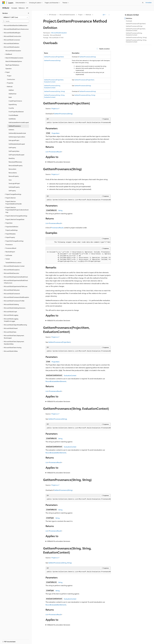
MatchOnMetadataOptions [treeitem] (14, 61)
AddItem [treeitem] (11, 90)
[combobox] (16, 17)
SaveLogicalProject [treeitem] (14, 183)
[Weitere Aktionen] (109, 15)
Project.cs (55, 108)
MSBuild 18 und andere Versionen (59, 162)
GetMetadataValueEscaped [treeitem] (17, 144)
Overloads (129, 21)
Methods (88, 15)
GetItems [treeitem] (11, 130)
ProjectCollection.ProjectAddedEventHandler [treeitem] (14, 203)
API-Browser (53, 15)
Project (80, 15)
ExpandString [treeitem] (13, 104)
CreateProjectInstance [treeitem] (15, 101)
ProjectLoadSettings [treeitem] (12, 230)
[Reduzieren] (28, 13)
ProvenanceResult (55, 152)
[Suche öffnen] (143, 3)
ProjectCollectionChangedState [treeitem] (15, 219)
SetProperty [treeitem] (12, 191)
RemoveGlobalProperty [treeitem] (16, 166)
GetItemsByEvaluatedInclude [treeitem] (17, 133)
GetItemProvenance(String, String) (54, 91)
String (60, 210)
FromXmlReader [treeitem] (13, 115)
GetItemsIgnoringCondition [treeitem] (17, 137)
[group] (78, 123)
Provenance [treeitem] (9, 244)
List (47, 152)
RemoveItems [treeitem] (13, 173)
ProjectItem (56, 133)
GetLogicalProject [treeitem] (14, 140)
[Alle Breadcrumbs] (45, 15)
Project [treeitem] (9, 76)
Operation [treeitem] (9, 69)
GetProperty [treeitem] (12, 147)
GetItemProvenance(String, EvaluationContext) (134, 34)
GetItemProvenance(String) (88, 57)
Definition (129, 18)
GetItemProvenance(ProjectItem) (54, 57)
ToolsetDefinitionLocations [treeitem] (13, 262)
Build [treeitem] (10, 97)
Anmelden (149, 3)
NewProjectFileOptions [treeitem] (12, 65)
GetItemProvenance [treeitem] (15, 126)
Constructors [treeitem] (11, 79)
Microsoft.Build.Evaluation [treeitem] (13, 51)
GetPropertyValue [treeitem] (14, 151)
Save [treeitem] (10, 180)
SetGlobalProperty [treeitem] (14, 187)
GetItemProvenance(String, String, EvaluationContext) (136, 41)
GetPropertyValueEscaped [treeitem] (16, 155)
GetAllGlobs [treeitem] (12, 119)
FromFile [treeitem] (11, 108)
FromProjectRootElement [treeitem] (16, 112)
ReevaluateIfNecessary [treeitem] (15, 162)
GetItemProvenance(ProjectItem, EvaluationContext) (136, 30)
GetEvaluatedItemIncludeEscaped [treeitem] (19, 122)
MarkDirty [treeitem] (12, 158)
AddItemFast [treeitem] (12, 94)
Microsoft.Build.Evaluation (67, 15)
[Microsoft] (4, 3)
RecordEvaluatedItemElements (56, 381)
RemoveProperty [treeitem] (14, 176)
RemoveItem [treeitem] (12, 169)
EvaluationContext (70, 375)
